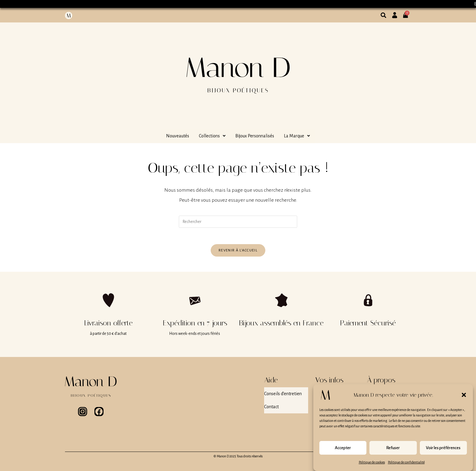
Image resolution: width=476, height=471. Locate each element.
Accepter (343, 449)
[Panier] (407, 13)
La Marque (297, 136)
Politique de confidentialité (406, 463)
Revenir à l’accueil (238, 252)
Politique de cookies (372, 463)
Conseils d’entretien (283, 394)
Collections (212, 136)
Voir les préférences (443, 449)
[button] (464, 396)
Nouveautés (178, 136)
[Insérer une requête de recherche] (238, 222)
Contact (271, 404)
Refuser (393, 449)
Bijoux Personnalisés (255, 136)
